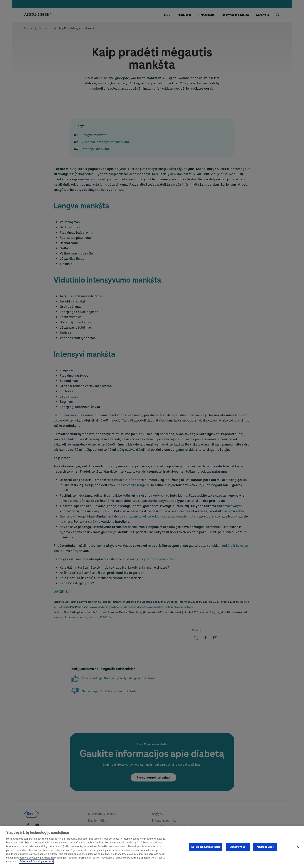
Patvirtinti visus (265, 849)
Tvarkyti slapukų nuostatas (205, 849)
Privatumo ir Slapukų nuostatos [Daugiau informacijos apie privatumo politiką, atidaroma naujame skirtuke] (36, 864)
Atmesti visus (238, 849)
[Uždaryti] (298, 849)
